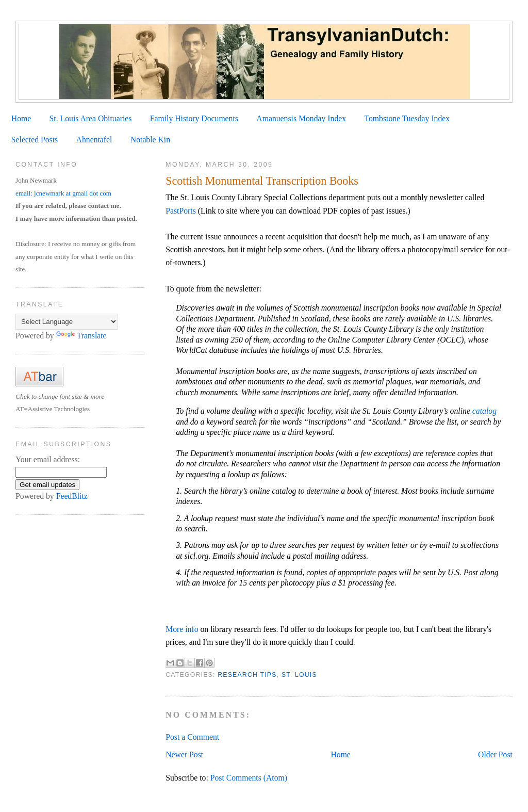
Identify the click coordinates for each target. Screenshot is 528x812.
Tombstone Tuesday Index (407, 118)
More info (182, 629)
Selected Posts (35, 140)
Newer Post (184, 754)
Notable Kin (150, 140)
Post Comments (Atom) (249, 778)
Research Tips (247, 675)
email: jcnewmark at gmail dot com (63, 193)
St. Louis (299, 675)
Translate (81, 336)
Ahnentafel (94, 140)
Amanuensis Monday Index (301, 118)
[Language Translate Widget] (67, 322)
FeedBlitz (72, 496)
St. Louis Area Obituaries (91, 118)
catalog (484, 411)
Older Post (495, 754)
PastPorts (181, 211)
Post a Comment (192, 737)
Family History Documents (194, 118)
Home (21, 118)
